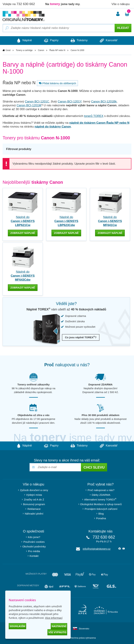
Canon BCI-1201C (37, 102)
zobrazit (23, 233)
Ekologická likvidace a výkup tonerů (101, 504)
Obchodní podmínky (34, 546)
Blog (101, 514)
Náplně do (23, 221)
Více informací (54, 618)
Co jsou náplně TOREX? (81, 337)
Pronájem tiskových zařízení (101, 509)
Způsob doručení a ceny (34, 490)
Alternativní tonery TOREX (101, 499)
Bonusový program (34, 504)
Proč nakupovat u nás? (101, 490)
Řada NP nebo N (57, 50)
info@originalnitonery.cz (97, 549)
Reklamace (34, 509)
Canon (41, 50)
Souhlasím (17, 626)
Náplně (24, 41)
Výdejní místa (34, 495)
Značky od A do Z (34, 499)
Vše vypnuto (57, 632)
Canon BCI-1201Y (70, 102)
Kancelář (109, 41)
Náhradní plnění (34, 514)
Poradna (101, 518)
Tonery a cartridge (24, 50)
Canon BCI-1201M (29, 105)
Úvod (8, 50)
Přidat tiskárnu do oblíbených (57, 83)
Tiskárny (79, 41)
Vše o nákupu (121, 4)
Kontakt (34, 556)
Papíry (51, 41)
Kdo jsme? (34, 537)
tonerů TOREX (94, 116)
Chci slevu (94, 467)
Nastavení (59, 626)
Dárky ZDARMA (101, 495)
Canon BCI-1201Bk (104, 102)
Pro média (34, 551)
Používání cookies (34, 542)
